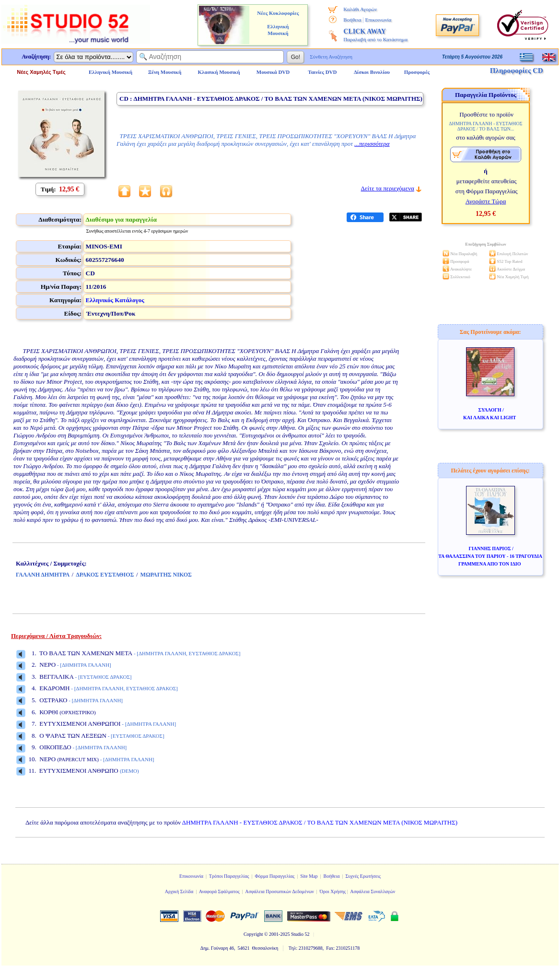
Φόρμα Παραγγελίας (274, 876)
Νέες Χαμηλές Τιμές (41, 72)
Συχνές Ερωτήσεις (363, 876)
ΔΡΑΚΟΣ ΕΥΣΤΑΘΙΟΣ (105, 575)
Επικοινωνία (378, 20)
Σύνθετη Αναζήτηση (331, 57)
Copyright (253, 934)
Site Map (309, 876)
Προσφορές (417, 72)
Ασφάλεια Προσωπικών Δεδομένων (280, 891)
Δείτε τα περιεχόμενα (388, 188)
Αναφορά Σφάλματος (219, 891)
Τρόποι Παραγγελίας (229, 876)
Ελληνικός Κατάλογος (115, 300)
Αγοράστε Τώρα (486, 201)
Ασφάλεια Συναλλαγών (373, 891)
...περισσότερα (372, 144)
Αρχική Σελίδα (179, 891)
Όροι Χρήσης (333, 891)
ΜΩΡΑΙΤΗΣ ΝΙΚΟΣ (166, 575)
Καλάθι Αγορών (360, 9)
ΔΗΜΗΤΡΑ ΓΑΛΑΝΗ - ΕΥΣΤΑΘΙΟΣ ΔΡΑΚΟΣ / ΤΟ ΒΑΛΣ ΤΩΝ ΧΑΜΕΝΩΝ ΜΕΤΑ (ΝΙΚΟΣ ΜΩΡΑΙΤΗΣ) (320, 822)
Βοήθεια (352, 20)
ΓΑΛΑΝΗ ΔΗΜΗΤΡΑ (43, 575)
